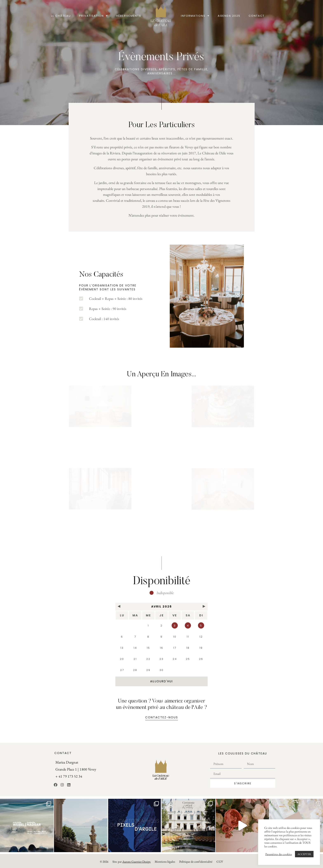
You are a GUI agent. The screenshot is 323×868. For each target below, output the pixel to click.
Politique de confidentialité (196, 862)
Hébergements (129, 16)
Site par (132, 862)
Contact (257, 16)
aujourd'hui (161, 681)
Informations (195, 16)
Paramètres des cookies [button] (279, 854)
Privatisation (94, 16)
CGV (220, 862)
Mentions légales (165, 862)
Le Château (61, 16)
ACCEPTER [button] (304, 854)
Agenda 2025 (229, 16)
